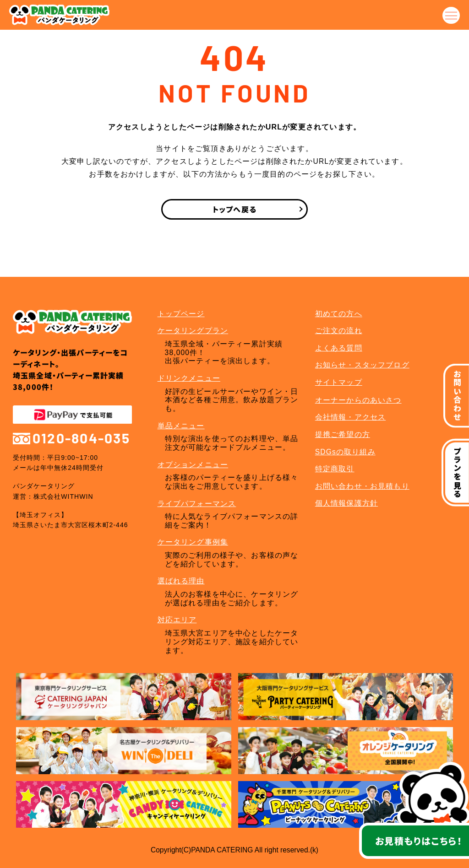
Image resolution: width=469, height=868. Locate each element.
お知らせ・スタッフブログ (362, 365)
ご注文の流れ (339, 331)
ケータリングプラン (193, 331)
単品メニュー (181, 426)
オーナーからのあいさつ (358, 400)
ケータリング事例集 (193, 542)
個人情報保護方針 (346, 503)
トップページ (181, 314)
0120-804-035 (71, 438)
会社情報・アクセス (351, 417)
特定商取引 (335, 469)
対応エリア (177, 620)
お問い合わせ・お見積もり (362, 486)
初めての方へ (339, 314)
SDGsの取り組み (345, 452)
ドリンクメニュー (189, 378)
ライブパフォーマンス (197, 504)
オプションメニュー (193, 465)
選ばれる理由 (181, 581)
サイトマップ (339, 382)
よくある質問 (339, 348)
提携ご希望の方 (343, 434)
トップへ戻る (234, 209)
